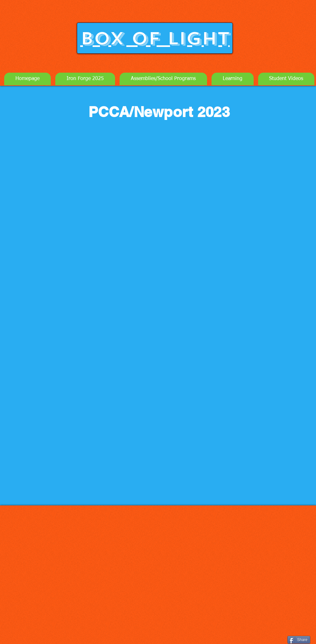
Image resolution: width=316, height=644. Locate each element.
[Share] (299, 640)
